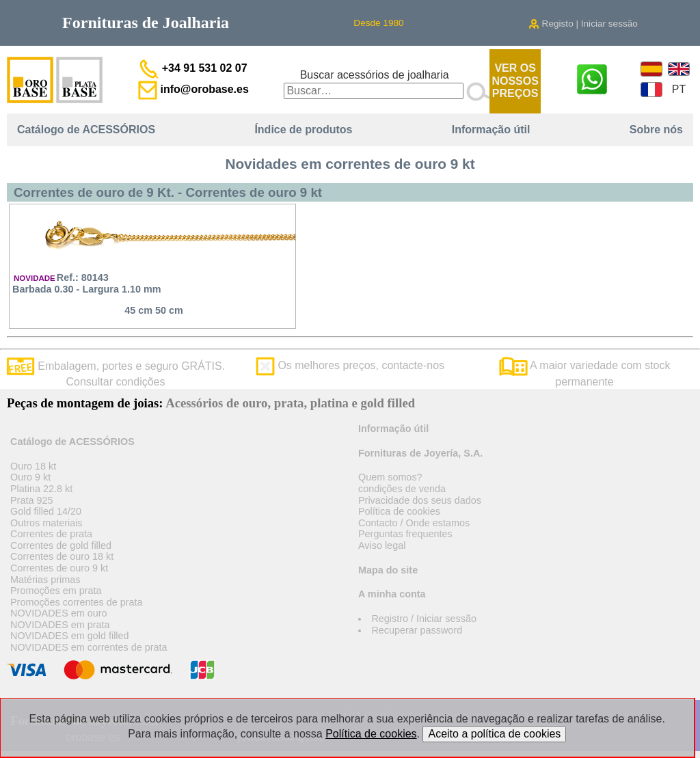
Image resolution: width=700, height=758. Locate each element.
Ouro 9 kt (30, 477)
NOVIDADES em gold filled (70, 636)
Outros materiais (46, 523)
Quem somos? (390, 477)
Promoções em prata (56, 591)
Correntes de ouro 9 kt (59, 568)
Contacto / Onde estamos (414, 523)
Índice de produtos (303, 130)
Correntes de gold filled (61, 545)
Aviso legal (382, 545)
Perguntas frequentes (405, 534)
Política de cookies (399, 511)
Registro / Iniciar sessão (424, 619)
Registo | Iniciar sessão (583, 24)
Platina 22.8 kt (41, 489)
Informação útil (491, 130)
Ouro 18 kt (33, 466)
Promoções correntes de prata (77, 602)
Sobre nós (656, 130)
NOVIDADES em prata (60, 625)
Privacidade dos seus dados (420, 500)
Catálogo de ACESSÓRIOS (86, 130)
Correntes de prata (51, 534)
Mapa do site (388, 570)
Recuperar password (417, 630)
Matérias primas (45, 580)
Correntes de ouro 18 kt (62, 556)
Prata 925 (31, 500)
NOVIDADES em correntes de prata (89, 647)
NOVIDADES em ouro (59, 613)
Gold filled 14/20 (46, 511)
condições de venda (402, 489)
